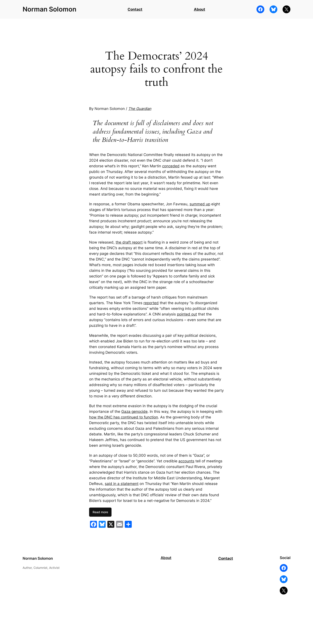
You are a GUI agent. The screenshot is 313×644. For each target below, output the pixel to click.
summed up (200, 204)
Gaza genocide (134, 412)
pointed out (187, 314)
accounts (186, 461)
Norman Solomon (49, 9)
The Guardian (140, 109)
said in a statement (122, 484)
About (200, 9)
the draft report (129, 242)
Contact (135, 9)
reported (151, 303)
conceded (171, 166)
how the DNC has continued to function (124, 417)
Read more (100, 512)
